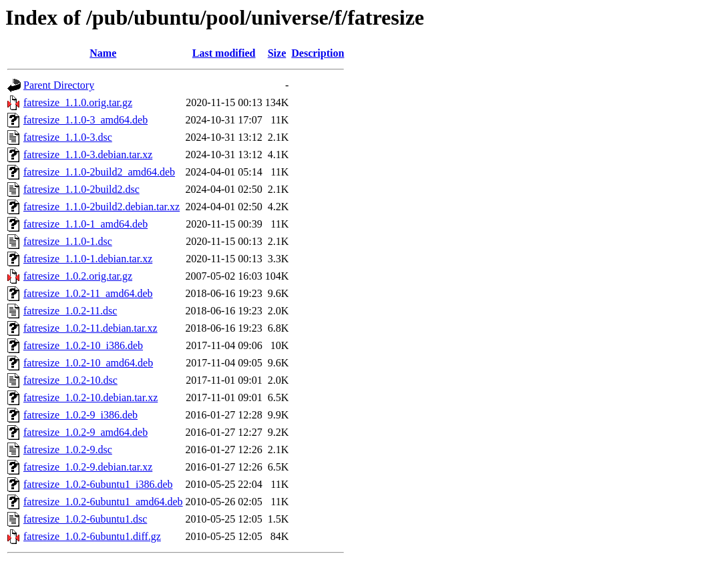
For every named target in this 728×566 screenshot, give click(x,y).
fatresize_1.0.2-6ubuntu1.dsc (85, 519)
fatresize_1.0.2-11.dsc (70, 311)
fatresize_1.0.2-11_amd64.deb (88, 293)
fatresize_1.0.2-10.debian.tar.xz (90, 397)
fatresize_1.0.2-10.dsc (70, 380)
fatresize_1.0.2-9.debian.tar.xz (88, 467)
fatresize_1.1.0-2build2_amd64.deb (99, 172)
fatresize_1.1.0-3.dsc (68, 137)
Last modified (224, 53)
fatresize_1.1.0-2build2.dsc (81, 189)
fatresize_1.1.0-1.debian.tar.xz (88, 259)
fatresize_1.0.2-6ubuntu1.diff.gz (92, 536)
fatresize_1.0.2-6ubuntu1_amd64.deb (103, 502)
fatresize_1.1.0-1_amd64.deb (85, 224)
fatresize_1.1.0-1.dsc (68, 241)
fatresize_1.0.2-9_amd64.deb (85, 432)
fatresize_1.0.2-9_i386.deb (80, 415)
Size (277, 53)
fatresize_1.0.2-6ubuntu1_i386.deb (98, 484)
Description (318, 53)
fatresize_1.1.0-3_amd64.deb (85, 120)
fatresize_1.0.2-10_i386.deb (83, 345)
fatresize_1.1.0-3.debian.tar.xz (88, 155)
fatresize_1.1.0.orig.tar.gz (78, 102)
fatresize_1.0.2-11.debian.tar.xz (90, 328)
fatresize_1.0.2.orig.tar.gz (78, 276)
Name (103, 53)
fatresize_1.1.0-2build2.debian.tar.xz (102, 207)
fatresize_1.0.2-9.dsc (68, 450)
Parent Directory (59, 85)
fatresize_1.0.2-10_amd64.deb (88, 363)
